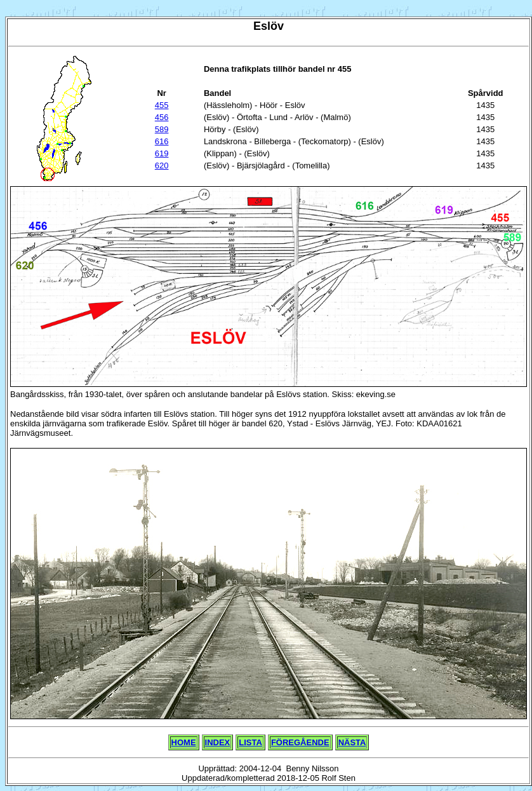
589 (162, 129)
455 (162, 105)
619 (162, 153)
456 (162, 117)
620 (162, 166)
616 (162, 141)
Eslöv (269, 26)
